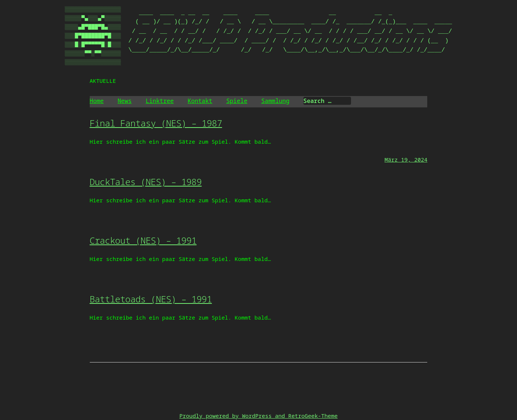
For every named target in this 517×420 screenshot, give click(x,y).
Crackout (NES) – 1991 (143, 240)
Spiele (237, 101)
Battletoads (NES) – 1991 (151, 299)
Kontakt (200, 101)
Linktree (160, 101)
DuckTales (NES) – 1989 (146, 182)
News (125, 101)
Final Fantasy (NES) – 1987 (156, 123)
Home (97, 101)
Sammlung (275, 101)
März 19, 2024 (406, 159)
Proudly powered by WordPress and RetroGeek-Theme (258, 416)
